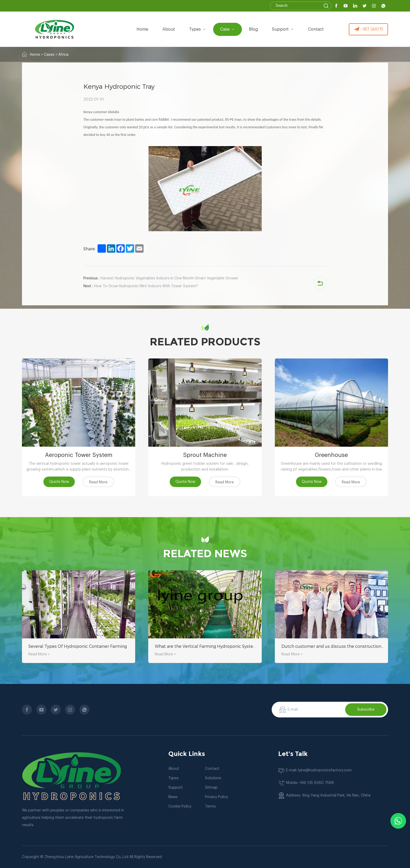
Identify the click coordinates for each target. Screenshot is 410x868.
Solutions (213, 778)
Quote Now (59, 482)
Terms (210, 806)
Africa (63, 55)
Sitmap (211, 788)
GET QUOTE (369, 29)
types (198, 29)
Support (283, 29)
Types (173, 778)
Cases (49, 55)
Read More (98, 482)
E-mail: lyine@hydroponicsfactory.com (319, 770)
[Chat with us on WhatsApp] (398, 821)
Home (142, 29)
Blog (253, 29)
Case (227, 29)
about (169, 29)
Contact (316, 29)
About (174, 769)
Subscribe (366, 710)
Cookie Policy (180, 806)
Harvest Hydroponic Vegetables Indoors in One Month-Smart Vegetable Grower (161, 278)
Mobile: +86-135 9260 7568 (310, 783)
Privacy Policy (217, 797)
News (173, 797)
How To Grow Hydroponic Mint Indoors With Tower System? (141, 286)
